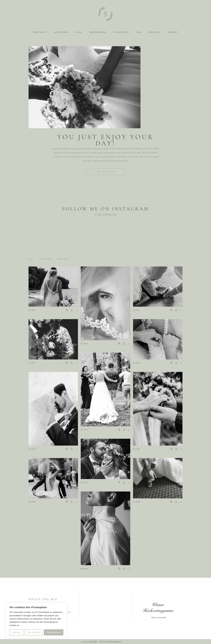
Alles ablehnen (34, 632)
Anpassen (16, 632)
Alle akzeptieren (54, 632)
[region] (36, 621)
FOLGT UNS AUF (43, 599)
